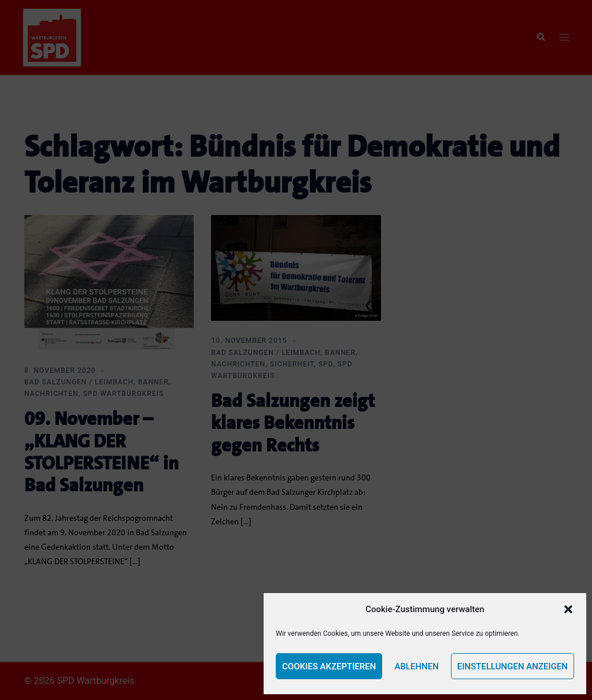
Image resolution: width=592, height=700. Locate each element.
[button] (568, 609)
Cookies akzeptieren (329, 666)
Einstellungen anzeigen (513, 666)
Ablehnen (416, 666)
